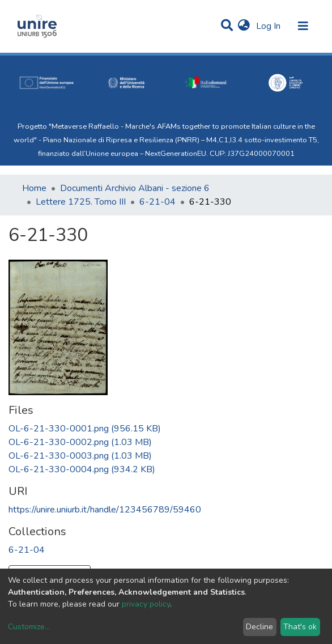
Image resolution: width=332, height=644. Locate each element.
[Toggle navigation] (303, 26)
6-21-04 (158, 202)
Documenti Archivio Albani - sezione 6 (135, 188)
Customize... (29, 627)
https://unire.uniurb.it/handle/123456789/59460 (105, 510)
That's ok (300, 627)
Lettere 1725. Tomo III (81, 202)
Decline (259, 627)
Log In (269, 26)
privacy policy (146, 604)
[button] (244, 26)
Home (34, 188)
